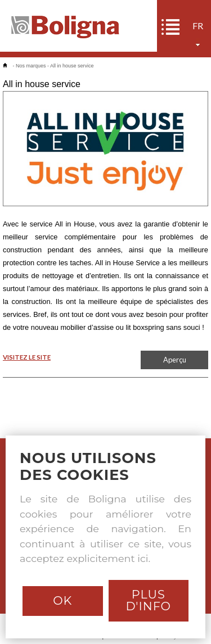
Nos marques (31, 66)
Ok (62, 600)
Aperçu (175, 360)
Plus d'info (148, 600)
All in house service (72, 66)
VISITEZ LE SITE (27, 357)
